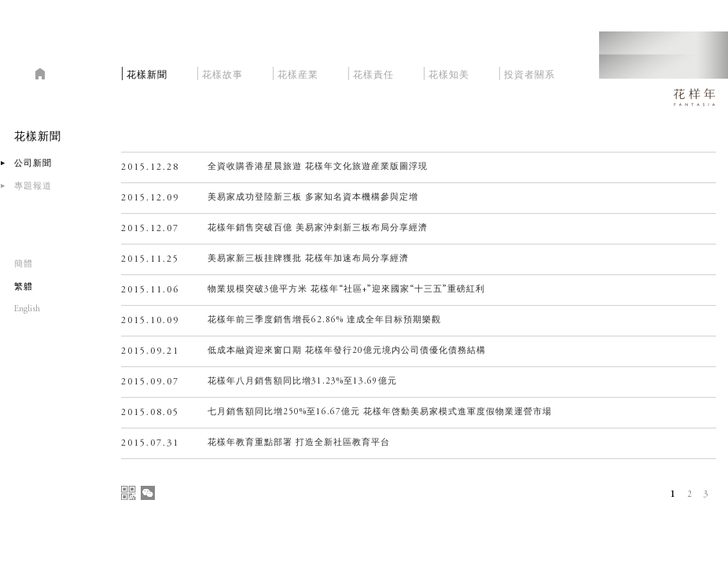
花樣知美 (449, 73)
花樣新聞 (147, 73)
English (27, 309)
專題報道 (33, 187)
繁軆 (24, 287)
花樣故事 (222, 73)
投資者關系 (529, 73)
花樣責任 (373, 73)
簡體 (24, 265)
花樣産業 (298, 73)
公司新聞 (33, 164)
